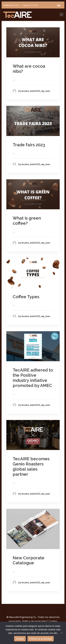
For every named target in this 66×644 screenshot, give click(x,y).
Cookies (53, 621)
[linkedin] (60, 5)
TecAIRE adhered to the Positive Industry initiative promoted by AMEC (33, 378)
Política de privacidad (34, 621)
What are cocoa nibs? (29, 69)
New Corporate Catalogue (29, 560)
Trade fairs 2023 (29, 145)
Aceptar (20, 639)
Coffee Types (26, 297)
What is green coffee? (27, 221)
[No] (62, 633)
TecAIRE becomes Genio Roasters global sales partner (31, 466)
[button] (33, 42)
